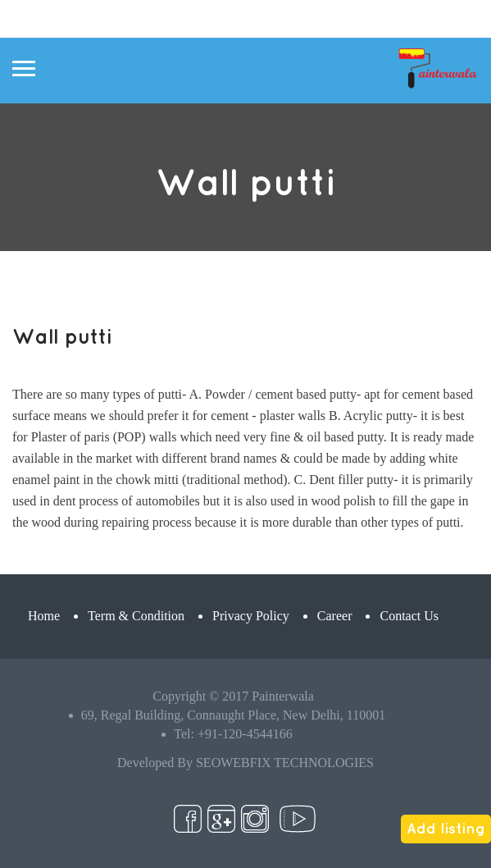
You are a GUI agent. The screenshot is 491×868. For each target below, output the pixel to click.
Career (335, 616)
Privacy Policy (251, 616)
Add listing (446, 828)
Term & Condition (136, 616)
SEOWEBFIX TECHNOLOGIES (285, 763)
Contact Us (409, 616)
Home (44, 616)
